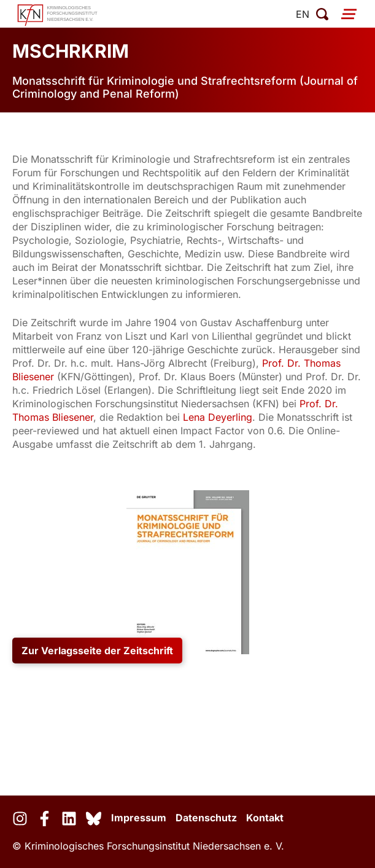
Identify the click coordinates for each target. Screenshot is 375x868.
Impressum (139, 818)
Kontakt (265, 818)
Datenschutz (206, 818)
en (303, 14)
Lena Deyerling (218, 417)
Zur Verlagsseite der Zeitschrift (97, 651)
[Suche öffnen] (322, 14)
